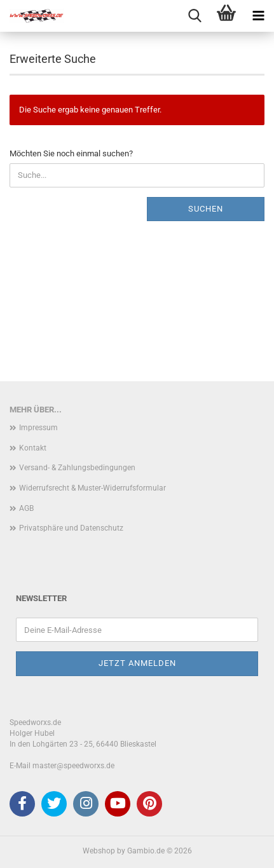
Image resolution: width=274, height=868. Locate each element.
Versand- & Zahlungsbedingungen (77, 468)
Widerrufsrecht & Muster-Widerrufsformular (92, 488)
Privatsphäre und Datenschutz (71, 528)
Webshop (99, 851)
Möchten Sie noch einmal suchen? (71, 153)
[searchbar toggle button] (195, 16)
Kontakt (33, 448)
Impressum (38, 428)
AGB (26, 508)
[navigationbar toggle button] (258, 16)
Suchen (206, 209)
